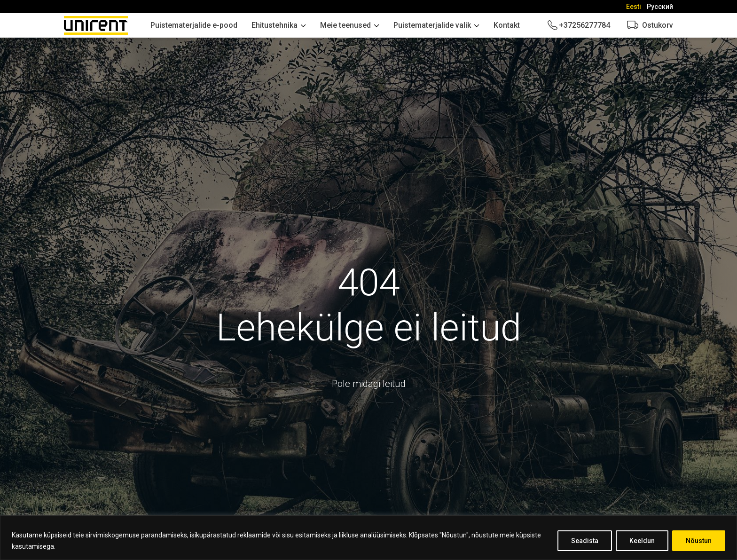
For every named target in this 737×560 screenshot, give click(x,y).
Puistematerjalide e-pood (194, 25)
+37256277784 (584, 25)
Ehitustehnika (274, 25)
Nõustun (699, 541)
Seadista (585, 541)
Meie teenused (345, 25)
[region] (368, 538)
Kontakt (507, 25)
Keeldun (642, 541)
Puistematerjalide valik (432, 25)
